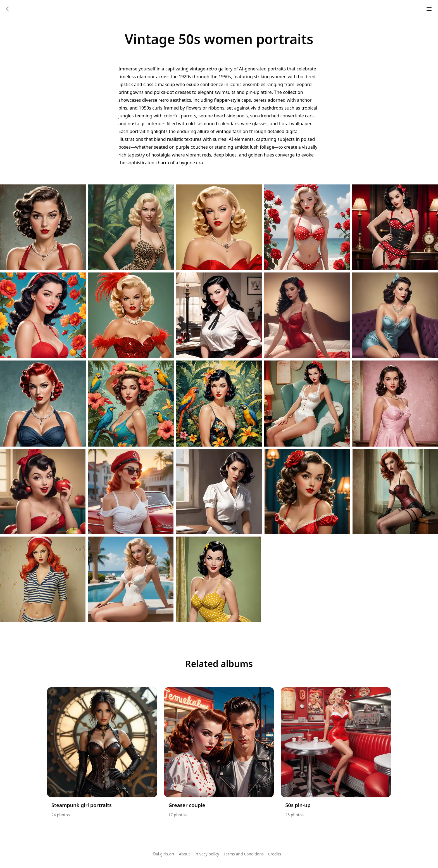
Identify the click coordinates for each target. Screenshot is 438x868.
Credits (275, 854)
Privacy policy (207, 854)
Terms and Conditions (244, 854)
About (184, 854)
